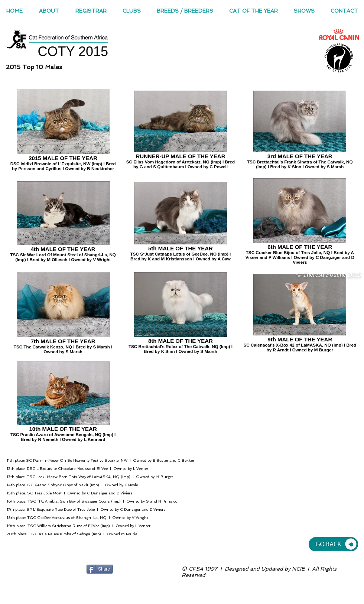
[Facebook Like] (130, 569)
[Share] (100, 569)
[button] (253, 11)
